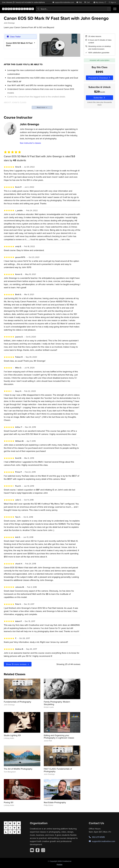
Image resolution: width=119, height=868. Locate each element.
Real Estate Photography (55, 802)
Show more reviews (18, 664)
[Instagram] (43, 850)
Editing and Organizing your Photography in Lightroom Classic (59, 737)
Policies (60, 864)
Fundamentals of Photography (17, 702)
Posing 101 (9, 802)
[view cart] (88, 2)
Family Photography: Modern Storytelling (57, 703)
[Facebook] (38, 850)
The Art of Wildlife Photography (18, 769)
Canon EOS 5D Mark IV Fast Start (19, 44)
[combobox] (73, 9)
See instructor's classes (30, 143)
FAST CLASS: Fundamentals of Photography (58, 770)
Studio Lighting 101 (12, 735)
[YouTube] (32, 850)
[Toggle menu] (115, 9)
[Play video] (60, 45)
